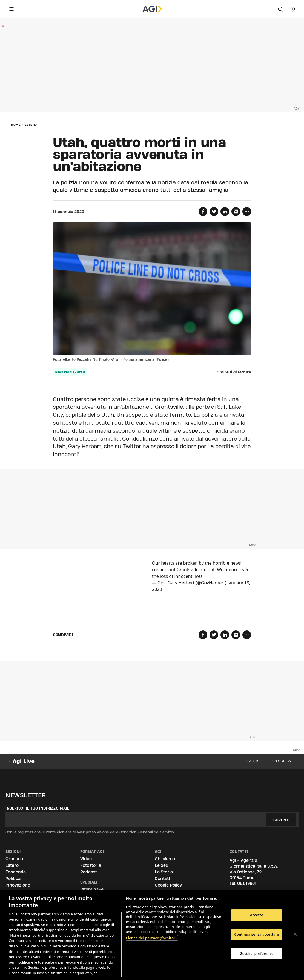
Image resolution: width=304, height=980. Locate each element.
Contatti (163, 878)
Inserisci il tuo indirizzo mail (37, 808)
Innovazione (18, 885)
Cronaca (14, 859)
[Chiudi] (295, 934)
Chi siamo (165, 859)
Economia (16, 872)
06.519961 (247, 883)
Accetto (257, 915)
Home (16, 125)
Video (86, 859)
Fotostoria (91, 865)
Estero (31, 125)
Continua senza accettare (256, 934)
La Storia (164, 872)
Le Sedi (162, 865)
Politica (13, 878)
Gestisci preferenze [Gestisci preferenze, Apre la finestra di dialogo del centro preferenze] (257, 953)
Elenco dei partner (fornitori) (152, 938)
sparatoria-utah (70, 372)
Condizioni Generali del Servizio (147, 832)
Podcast (89, 872)
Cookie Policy (168, 885)
